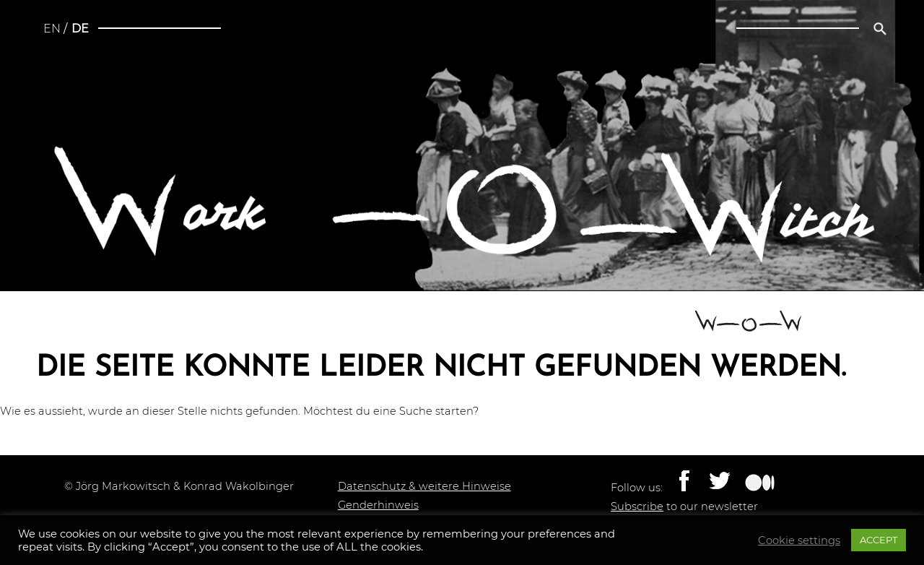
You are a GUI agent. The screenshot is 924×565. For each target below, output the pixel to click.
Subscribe (637, 506)
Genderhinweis (378, 505)
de (80, 29)
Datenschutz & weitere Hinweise (424, 486)
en (52, 29)
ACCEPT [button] (879, 540)
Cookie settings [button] (799, 540)
